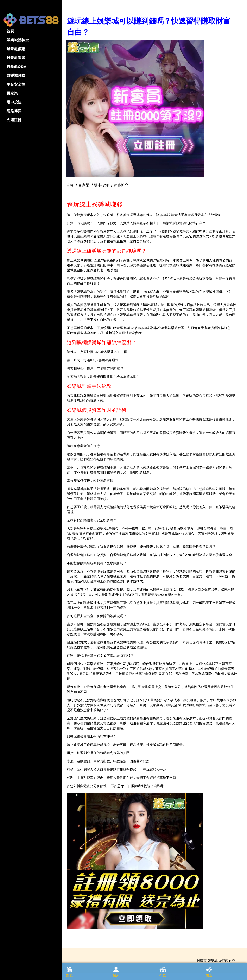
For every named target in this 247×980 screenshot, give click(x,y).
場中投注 (14, 102)
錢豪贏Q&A (17, 67)
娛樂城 (171, 211)
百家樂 (12, 93)
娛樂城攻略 (16, 75)
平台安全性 (16, 84)
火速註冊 (14, 120)
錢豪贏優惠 (16, 49)
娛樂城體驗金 (18, 40)
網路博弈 (14, 111)
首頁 (10, 31)
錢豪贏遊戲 (16, 58)
